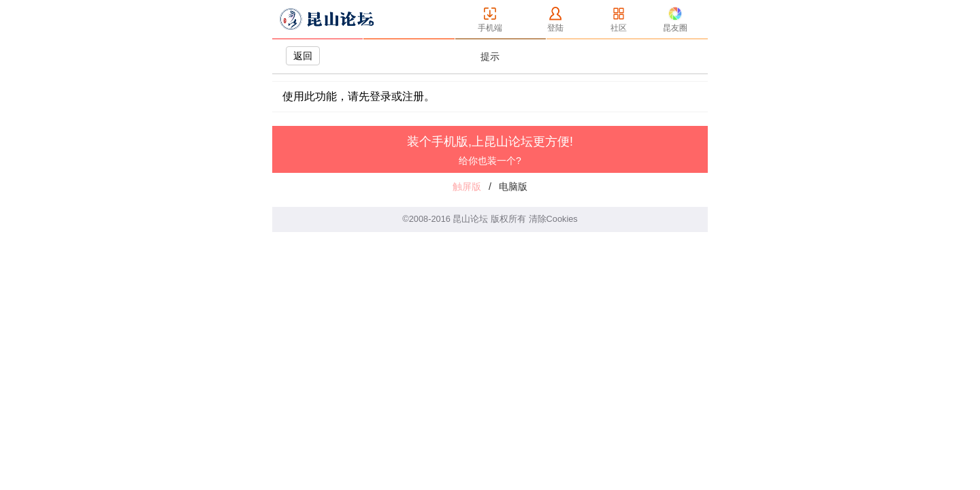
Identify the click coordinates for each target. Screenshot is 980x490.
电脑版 (513, 186)
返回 (303, 56)
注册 (413, 96)
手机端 (490, 28)
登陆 (555, 28)
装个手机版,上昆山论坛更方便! (490, 150)
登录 (380, 96)
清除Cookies (553, 219)
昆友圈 (675, 28)
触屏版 (467, 186)
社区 (619, 28)
